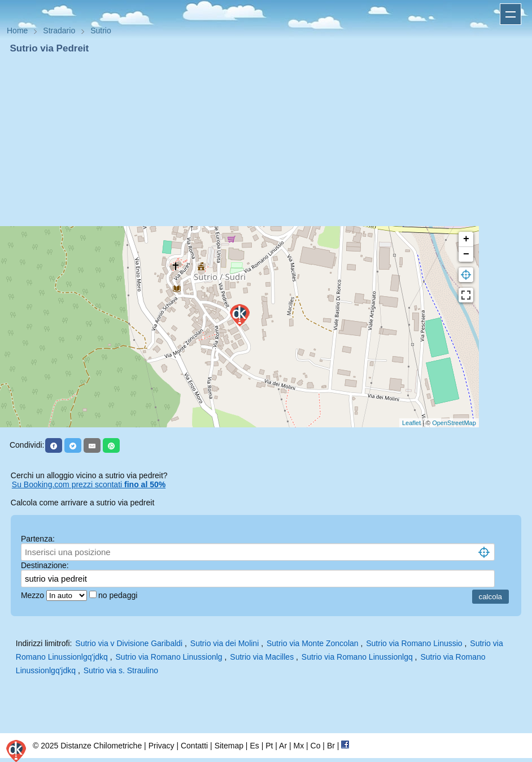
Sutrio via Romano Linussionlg (169, 657)
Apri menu (511, 14)
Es (254, 746)
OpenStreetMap (454, 423)
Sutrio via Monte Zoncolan (313, 643)
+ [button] (466, 239)
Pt (269, 746)
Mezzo (34, 595)
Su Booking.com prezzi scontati (89, 484)
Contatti (194, 746)
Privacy (162, 746)
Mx (298, 746)
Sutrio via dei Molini (224, 643)
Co (316, 746)
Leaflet (411, 423)
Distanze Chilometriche (101, 746)
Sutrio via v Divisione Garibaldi (129, 643)
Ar (283, 746)
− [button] (466, 254)
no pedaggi (119, 595)
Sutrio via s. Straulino (121, 670)
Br (331, 746)
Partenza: (38, 539)
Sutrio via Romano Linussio (414, 643)
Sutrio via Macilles (262, 657)
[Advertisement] (266, 140)
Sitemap (229, 746)
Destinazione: (45, 565)
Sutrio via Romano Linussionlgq (357, 657)
